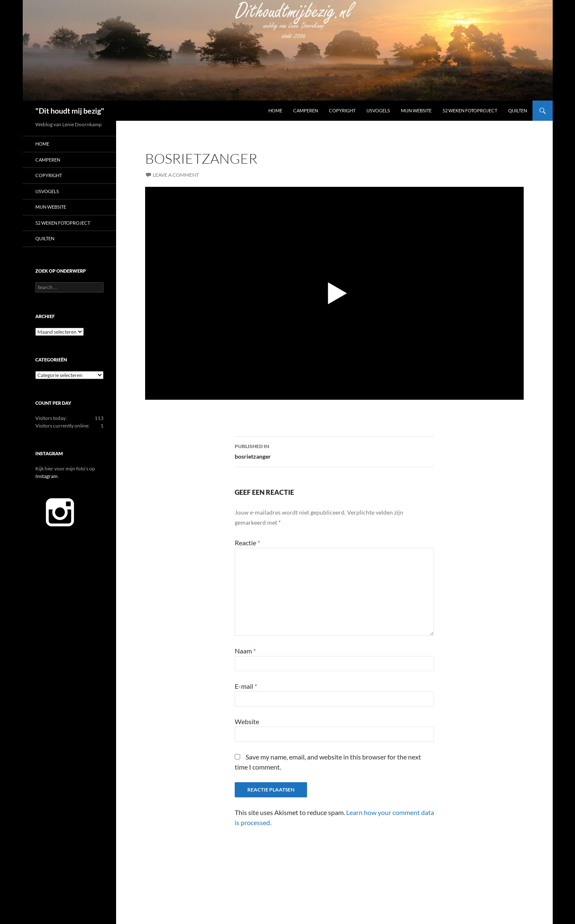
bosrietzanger (334, 451)
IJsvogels (378, 110)
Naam (245, 651)
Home (275, 110)
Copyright (342, 110)
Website (247, 721)
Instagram (46, 476)
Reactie (247, 543)
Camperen (306, 110)
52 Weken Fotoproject (470, 110)
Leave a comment (176, 175)
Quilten (518, 110)
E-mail (246, 686)
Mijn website (416, 110)
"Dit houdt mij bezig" (70, 111)
